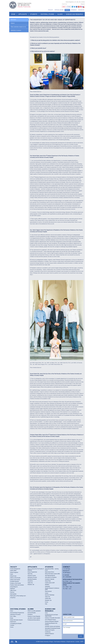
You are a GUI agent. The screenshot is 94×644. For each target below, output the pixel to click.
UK (75, 2)
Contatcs (83, 2)
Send (81, 636)
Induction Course (32, 576)
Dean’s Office (13, 571)
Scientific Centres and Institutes (52, 626)
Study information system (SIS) (52, 574)
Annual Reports (14, 587)
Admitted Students (32, 579)
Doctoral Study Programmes (17, 613)
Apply (64, 7)
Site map (12, 642)
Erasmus (74, 10)
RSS (16, 642)
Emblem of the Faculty (16, 583)
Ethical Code (13, 576)
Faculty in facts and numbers (17, 585)
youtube (79, 7)
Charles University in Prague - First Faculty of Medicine (53, 642)
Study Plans (48, 581)
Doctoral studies (47, 14)
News (12, 574)
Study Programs (14, 572)
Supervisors (13, 622)
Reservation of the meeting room (18, 596)
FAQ (46, 604)
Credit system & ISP (50, 583)
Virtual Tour (13, 598)
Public (67, 10)
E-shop (69, 7)
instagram (81, 7)
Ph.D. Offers (13, 616)
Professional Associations (34, 620)
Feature (13, 23)
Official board (59, 10)
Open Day (30, 574)
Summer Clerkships (50, 595)
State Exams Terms (50, 572)
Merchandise (13, 594)
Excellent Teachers (15, 581)
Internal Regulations (70, 2)
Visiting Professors (49, 634)
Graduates (47, 586)
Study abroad (48, 591)
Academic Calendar (50, 579)
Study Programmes (32, 572)
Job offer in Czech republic (34, 618)
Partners (12, 592)
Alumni (60, 14)
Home (13, 14)
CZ (83, 8)
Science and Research (74, 14)
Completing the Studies (16, 624)
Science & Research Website (52, 622)
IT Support (48, 636)
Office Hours (13, 590)
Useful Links (48, 599)
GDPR (82, 642)
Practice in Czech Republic (34, 616)
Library (47, 593)
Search (83, 4)
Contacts (81, 10)
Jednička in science (16, 30)
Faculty (51, 10)
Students (34, 14)
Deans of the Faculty (15, 580)
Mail (77, 2)
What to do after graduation (34, 611)
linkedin (72, 7)
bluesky (75, 7)
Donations (30, 615)
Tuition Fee (30, 583)
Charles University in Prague (25, 7)
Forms (47, 602)
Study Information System (17, 620)
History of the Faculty (15, 578)
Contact (12, 625)
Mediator (47, 585)
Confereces (48, 632)
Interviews (13, 20)
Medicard (13, 589)
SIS (80, 2)
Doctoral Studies (32, 613)
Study (12, 618)
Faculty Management (15, 569)
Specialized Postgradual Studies (53, 628)
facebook (77, 7)
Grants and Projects (50, 630)
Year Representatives (50, 576)
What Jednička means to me (18, 27)
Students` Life (31, 585)
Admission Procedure (15, 615)
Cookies (77, 642)
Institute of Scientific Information (53, 618)
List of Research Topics (50, 620)
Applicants (23, 14)
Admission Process (32, 577)
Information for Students (51, 577)
